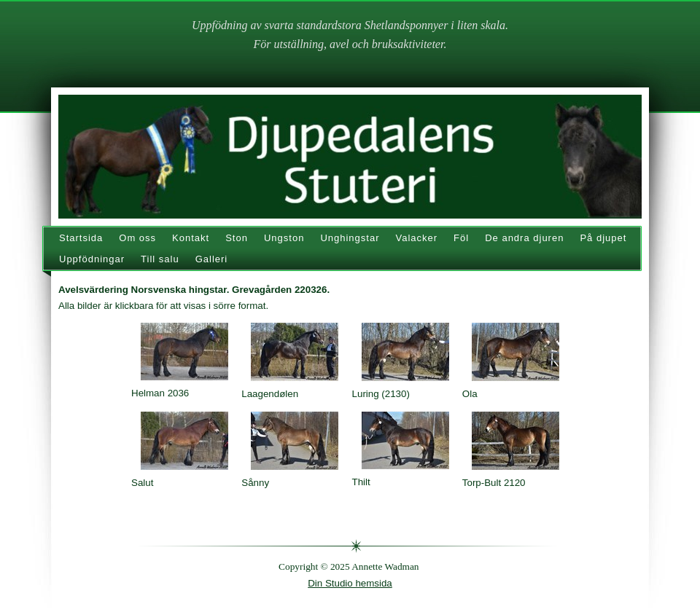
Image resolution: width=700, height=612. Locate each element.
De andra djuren (524, 238)
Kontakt (191, 238)
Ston (237, 238)
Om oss (137, 238)
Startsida (81, 238)
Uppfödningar (92, 259)
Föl (461, 238)
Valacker (416, 238)
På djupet (603, 238)
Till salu (160, 259)
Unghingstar (350, 238)
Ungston (284, 238)
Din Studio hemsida (350, 583)
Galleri (212, 259)
